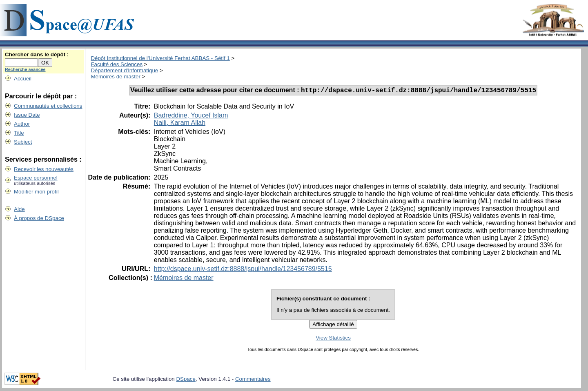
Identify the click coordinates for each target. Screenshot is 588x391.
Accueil (23, 79)
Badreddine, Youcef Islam (191, 117)
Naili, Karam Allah (180, 124)
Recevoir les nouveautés (44, 169)
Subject (23, 142)
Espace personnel (36, 178)
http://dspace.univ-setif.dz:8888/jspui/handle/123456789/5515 (243, 270)
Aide (19, 209)
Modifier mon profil (36, 192)
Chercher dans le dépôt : (37, 54)
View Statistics (333, 339)
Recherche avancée (25, 69)
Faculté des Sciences (117, 64)
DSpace (186, 380)
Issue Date (27, 115)
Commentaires (253, 380)
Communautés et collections (48, 106)
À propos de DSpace (39, 218)
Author (22, 124)
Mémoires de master (115, 77)
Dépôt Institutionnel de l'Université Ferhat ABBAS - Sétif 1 (160, 58)
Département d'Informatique (124, 70)
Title (19, 133)
